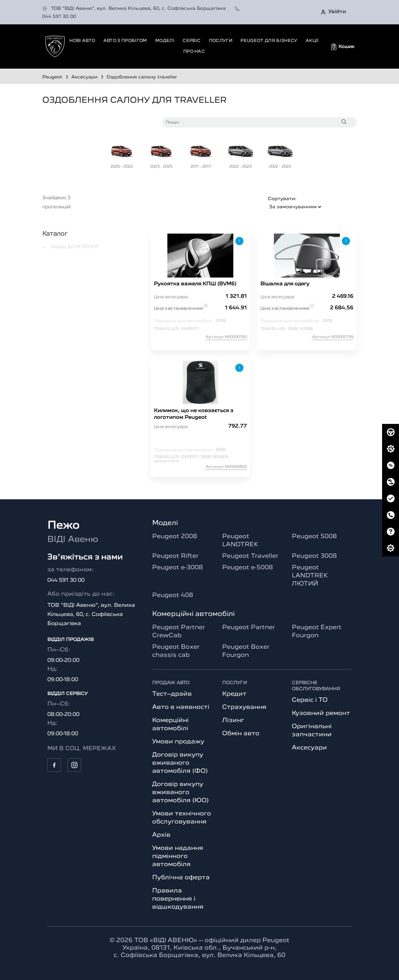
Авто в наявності (181, 707)
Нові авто (82, 41)
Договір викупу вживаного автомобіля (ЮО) (180, 792)
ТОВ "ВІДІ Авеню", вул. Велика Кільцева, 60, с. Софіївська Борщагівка (135, 8)
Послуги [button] (221, 41)
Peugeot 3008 (314, 556)
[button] (343, 47)
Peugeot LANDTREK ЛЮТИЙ (310, 576)
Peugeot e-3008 (178, 568)
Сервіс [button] (192, 41)
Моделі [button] (165, 41)
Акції (312, 41)
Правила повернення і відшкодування (178, 899)
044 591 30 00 (66, 580)
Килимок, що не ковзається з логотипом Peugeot (194, 414)
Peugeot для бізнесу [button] (269, 41)
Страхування (244, 707)
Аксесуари (309, 748)
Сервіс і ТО (310, 700)
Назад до (70, 247)
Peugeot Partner (249, 627)
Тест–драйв (172, 694)
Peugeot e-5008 (248, 568)
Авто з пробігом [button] (125, 41)
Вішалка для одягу (285, 284)
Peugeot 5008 (314, 536)
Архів (161, 835)
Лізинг (233, 720)
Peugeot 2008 (175, 536)
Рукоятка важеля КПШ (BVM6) (195, 284)
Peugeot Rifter (175, 556)
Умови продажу (178, 742)
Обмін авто (241, 734)
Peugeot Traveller (250, 556)
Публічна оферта (181, 878)
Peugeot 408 (173, 595)
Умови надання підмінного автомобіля (178, 856)
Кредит (234, 694)
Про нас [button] (194, 52)
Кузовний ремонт (321, 713)
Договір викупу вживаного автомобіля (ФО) (180, 763)
